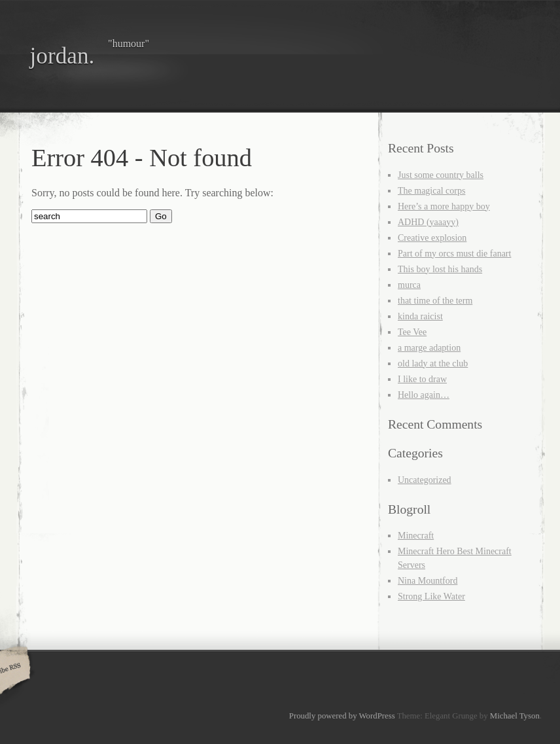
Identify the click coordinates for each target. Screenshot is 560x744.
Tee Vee (412, 332)
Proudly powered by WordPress (342, 716)
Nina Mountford (428, 581)
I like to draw (422, 379)
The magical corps (431, 191)
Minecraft (416, 536)
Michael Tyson (515, 716)
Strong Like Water (431, 596)
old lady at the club (433, 363)
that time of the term (435, 301)
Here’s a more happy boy (444, 206)
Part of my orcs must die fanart (454, 254)
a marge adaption (429, 348)
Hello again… (424, 395)
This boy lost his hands (440, 269)
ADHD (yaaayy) (428, 222)
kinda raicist (420, 316)
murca (409, 285)
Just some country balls (441, 175)
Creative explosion (432, 238)
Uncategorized (425, 480)
